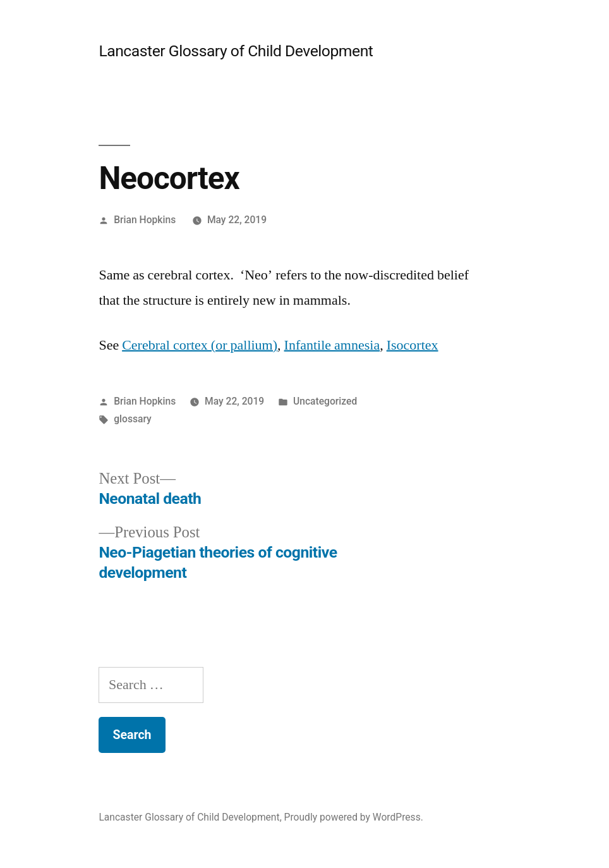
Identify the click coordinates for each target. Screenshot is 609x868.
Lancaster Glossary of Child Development (236, 51)
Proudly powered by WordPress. (354, 817)
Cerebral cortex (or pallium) (200, 345)
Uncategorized (325, 401)
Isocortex (413, 345)
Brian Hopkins (145, 220)
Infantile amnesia (332, 345)
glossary (133, 419)
